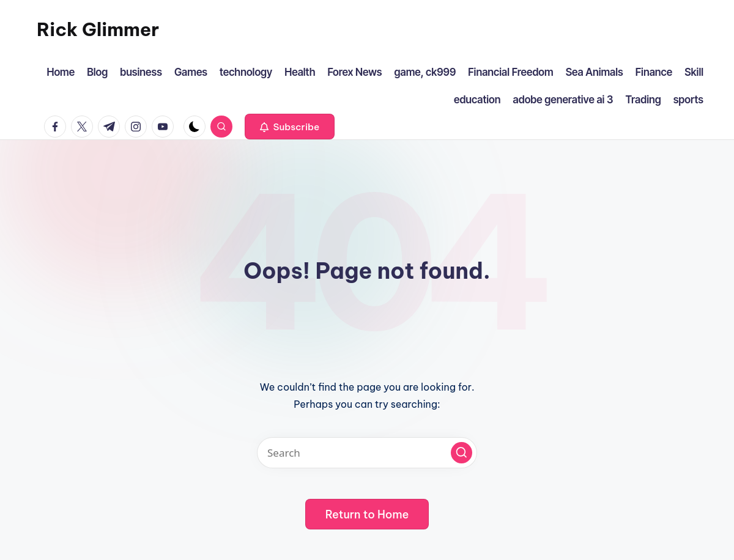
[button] (290, 127)
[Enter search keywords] (367, 453)
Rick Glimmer (98, 29)
